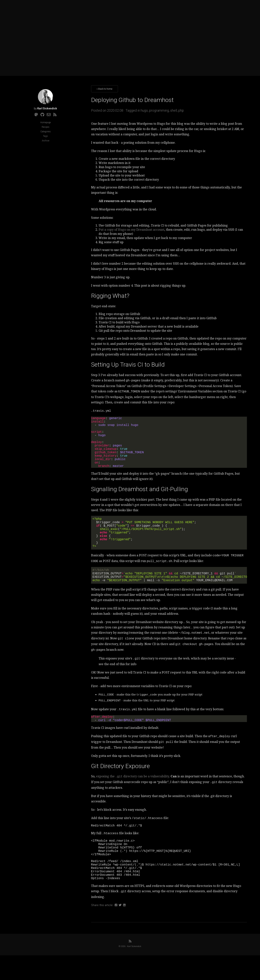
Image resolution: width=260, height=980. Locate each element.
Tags (45, 136)
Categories (46, 132)
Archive (46, 141)
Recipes (46, 127)
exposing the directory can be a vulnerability (133, 793)
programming (159, 110)
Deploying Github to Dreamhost (132, 100)
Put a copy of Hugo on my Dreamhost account (132, 230)
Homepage (45, 122)
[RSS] (55, 115)
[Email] (49, 115)
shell (174, 110)
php (181, 110)
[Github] (42, 115)
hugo (144, 110)
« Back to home (104, 89)
